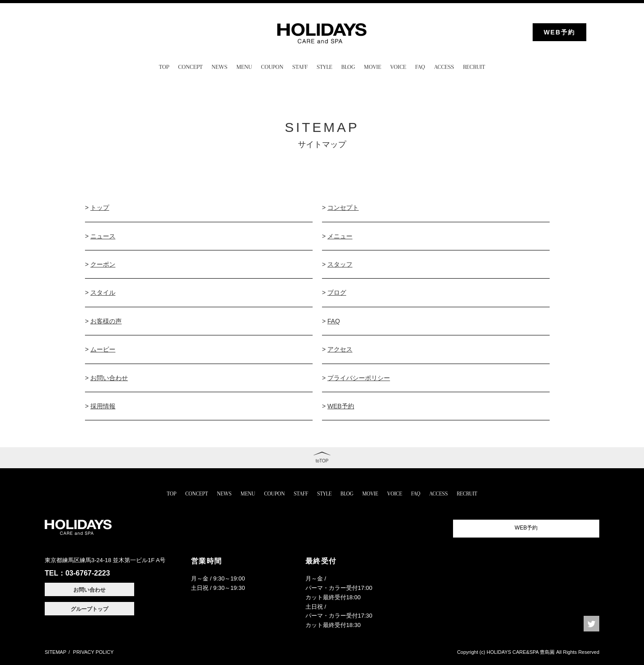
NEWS (219, 67)
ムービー (103, 349)
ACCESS (444, 67)
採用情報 (103, 406)
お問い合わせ (109, 378)
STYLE (324, 67)
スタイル (103, 292)
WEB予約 (560, 32)
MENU (244, 67)
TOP (164, 67)
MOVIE (373, 67)
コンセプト (343, 208)
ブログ (337, 292)
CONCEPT (190, 67)
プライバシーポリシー (359, 378)
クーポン (103, 264)
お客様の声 (106, 321)
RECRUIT (474, 67)
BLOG (348, 67)
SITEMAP (55, 652)
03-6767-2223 (88, 573)
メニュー (340, 236)
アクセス (340, 349)
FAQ (420, 67)
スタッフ (340, 264)
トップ (100, 208)
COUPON (272, 67)
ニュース (103, 236)
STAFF (300, 67)
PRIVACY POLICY (93, 652)
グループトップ (89, 609)
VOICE (398, 67)
